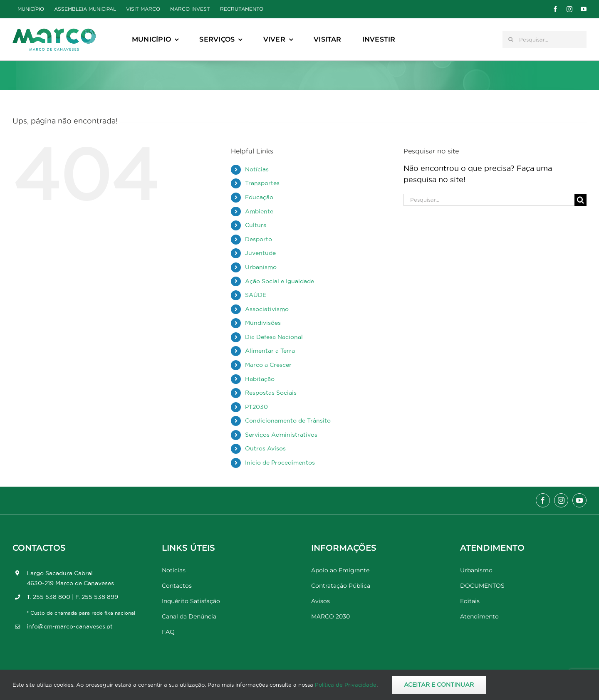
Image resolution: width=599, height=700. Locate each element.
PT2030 (256, 407)
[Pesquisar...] (545, 40)
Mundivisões (263, 323)
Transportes (262, 183)
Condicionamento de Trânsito (288, 420)
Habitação (260, 379)
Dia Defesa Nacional (274, 337)
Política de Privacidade (346, 685)
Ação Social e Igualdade (280, 281)
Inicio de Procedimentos (280, 463)
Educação (259, 197)
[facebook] (555, 9)
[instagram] (569, 9)
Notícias (257, 169)
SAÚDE (256, 295)
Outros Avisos (265, 448)
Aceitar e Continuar (439, 685)
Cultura (256, 225)
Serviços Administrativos (281, 435)
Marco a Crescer (268, 365)
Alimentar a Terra (270, 351)
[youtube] (584, 9)
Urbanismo (261, 267)
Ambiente (259, 211)
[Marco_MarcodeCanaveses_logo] (54, 32)
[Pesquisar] (511, 40)
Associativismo (267, 309)
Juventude (260, 253)
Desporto (259, 239)
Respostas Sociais (271, 393)
